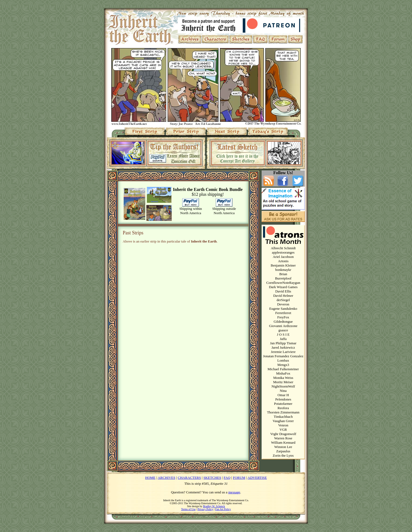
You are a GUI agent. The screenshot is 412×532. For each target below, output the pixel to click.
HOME (150, 478)
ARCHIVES (166, 478)
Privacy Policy (205, 509)
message (234, 492)
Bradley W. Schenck (214, 506)
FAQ (227, 478)
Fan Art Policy (223, 509)
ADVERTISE (257, 478)
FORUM (239, 478)
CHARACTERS (189, 478)
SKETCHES (212, 478)
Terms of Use (188, 509)
